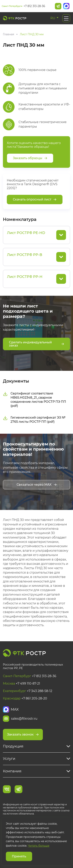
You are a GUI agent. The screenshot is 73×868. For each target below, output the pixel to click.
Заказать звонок (23, 734)
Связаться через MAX (37, 485)
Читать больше (39, 846)
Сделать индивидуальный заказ (36, 344)
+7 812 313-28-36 (34, 6)
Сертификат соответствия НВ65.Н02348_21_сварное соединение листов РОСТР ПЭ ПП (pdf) (34, 400)
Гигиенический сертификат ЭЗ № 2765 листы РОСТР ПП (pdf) (34, 420)
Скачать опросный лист (35, 199)
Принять (19, 856)
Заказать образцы (30, 158)
